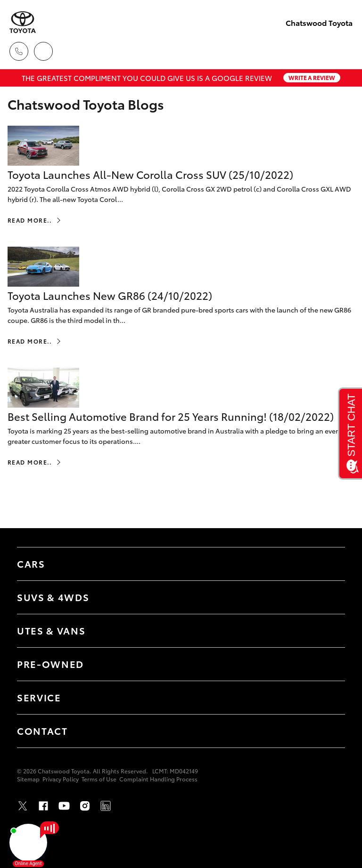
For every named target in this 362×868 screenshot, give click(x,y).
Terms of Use (99, 779)
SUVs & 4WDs (53, 597)
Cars (31, 563)
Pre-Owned (50, 664)
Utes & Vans (51, 630)
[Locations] (43, 51)
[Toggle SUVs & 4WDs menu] (329, 597)
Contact (42, 731)
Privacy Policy (61, 779)
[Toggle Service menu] (329, 698)
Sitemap (28, 779)
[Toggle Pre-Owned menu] (329, 664)
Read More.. (30, 220)
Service (39, 697)
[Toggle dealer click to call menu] (19, 51)
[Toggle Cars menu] (329, 564)
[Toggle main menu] (343, 51)
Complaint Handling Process (158, 779)
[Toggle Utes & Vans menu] (329, 631)
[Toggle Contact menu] (329, 731)
